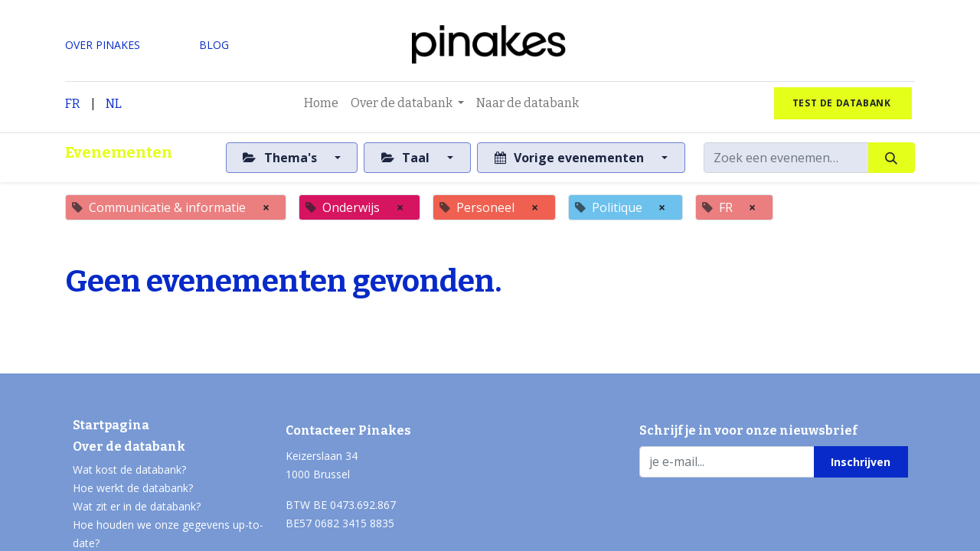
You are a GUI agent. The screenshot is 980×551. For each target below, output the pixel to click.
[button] (861, 461)
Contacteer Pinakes (348, 430)
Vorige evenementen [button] (571, 158)
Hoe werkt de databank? (133, 488)
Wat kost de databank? (129, 469)
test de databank (843, 103)
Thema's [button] (281, 158)
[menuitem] (321, 103)
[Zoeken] (892, 158)
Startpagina (111, 425)
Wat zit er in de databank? (137, 506)
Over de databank (129, 447)
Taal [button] (407, 158)
